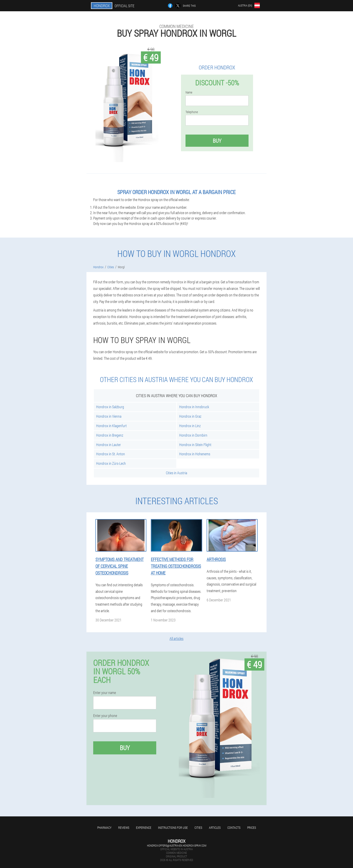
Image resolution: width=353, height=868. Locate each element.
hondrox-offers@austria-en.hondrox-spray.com (177, 845)
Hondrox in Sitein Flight (195, 445)
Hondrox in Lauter (109, 445)
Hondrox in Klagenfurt (111, 426)
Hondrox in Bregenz (110, 435)
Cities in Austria (176, 473)
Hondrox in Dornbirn (193, 435)
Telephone (192, 112)
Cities (198, 828)
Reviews (124, 828)
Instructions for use (173, 828)
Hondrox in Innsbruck (194, 407)
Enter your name (105, 693)
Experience (144, 828)
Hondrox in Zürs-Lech (111, 463)
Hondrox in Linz (190, 426)
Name (189, 92)
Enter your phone (105, 716)
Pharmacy (104, 828)
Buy (217, 141)
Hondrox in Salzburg (110, 407)
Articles (215, 828)
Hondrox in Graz (190, 416)
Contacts (234, 828)
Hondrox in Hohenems (195, 454)
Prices (252, 828)
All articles (176, 638)
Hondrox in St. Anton (111, 454)
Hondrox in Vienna (109, 416)
